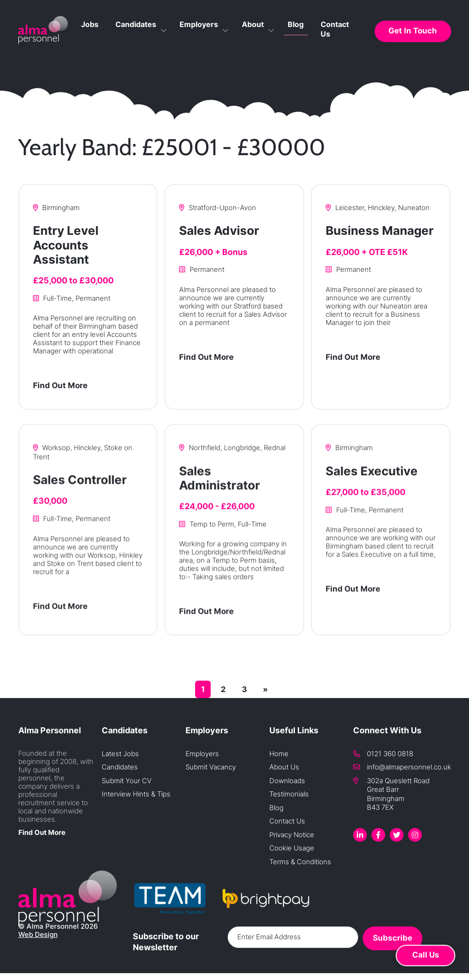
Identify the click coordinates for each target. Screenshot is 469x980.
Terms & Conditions (300, 862)
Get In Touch (417, 42)
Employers (230, 42)
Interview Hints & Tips (136, 794)
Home (279, 754)
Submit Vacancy (211, 767)
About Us (284, 767)
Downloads (287, 781)
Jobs (140, 42)
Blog (308, 42)
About (274, 42)
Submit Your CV (127, 781)
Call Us (426, 955)
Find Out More (60, 387)
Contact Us (343, 42)
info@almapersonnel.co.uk (409, 767)
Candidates (177, 42)
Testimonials (289, 794)
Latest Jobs (120, 754)
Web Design (38, 935)
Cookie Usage (292, 848)
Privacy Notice (292, 835)
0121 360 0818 (390, 754)
